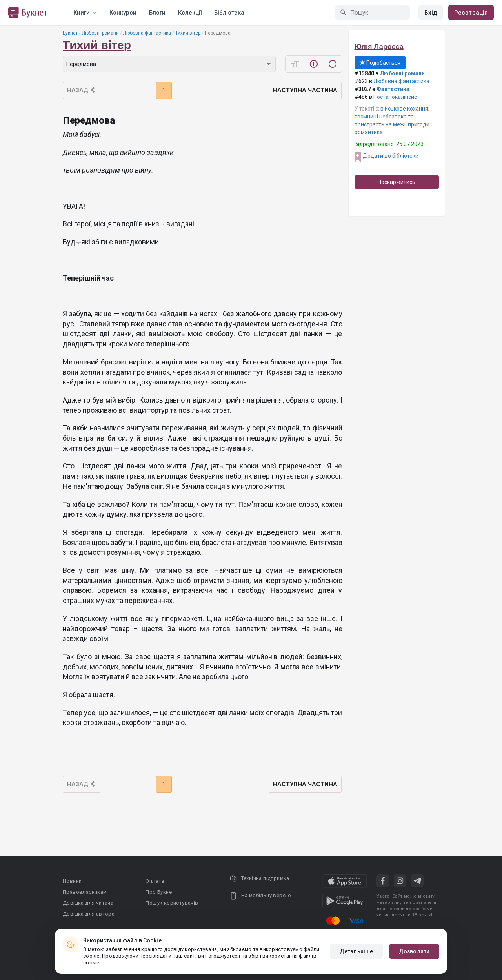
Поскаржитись (397, 182)
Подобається (380, 63)
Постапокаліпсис (395, 97)
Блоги (157, 13)
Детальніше (356, 951)
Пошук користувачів (172, 903)
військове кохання (404, 109)
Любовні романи (100, 33)
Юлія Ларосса (379, 47)
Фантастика (393, 89)
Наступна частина (305, 90)
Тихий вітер (188, 33)
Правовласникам (85, 892)
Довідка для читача (88, 903)
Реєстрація (471, 13)
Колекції (190, 13)
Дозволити (414, 951)
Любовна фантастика (147, 33)
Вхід (431, 13)
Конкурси (123, 13)
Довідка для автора (89, 914)
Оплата (155, 881)
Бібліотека (229, 13)
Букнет (70, 33)
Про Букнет (160, 892)
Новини (72, 881)
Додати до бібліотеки (391, 156)
